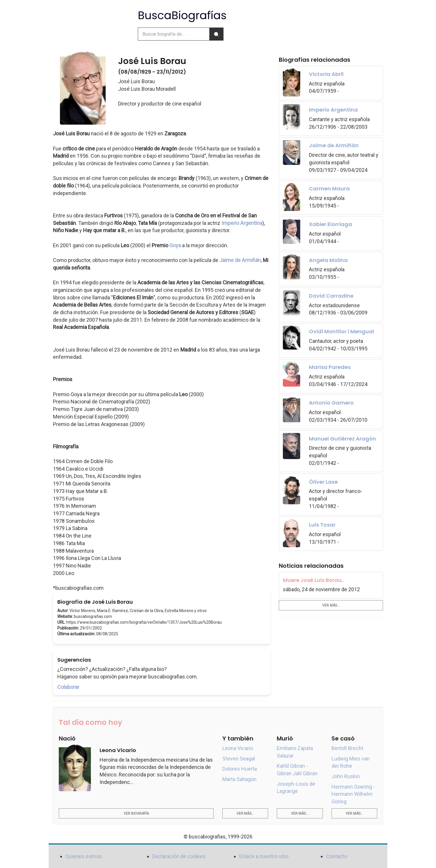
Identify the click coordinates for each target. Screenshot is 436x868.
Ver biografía (136, 814)
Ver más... (331, 605)
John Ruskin (346, 776)
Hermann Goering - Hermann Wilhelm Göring (353, 794)
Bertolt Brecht (347, 748)
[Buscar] (216, 34)
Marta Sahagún (239, 779)
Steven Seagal (239, 759)
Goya (175, 245)
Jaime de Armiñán (240, 260)
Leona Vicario (238, 748)
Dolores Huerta (240, 769)
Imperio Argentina (242, 223)
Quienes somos (84, 856)
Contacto (337, 856)
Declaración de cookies (179, 856)
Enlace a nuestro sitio (264, 856)
